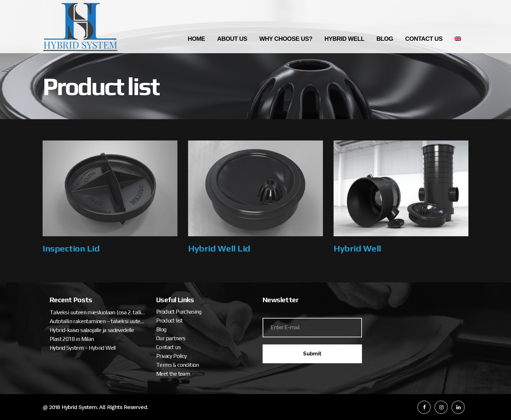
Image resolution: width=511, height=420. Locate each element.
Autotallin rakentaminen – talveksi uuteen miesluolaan (98, 321)
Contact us (168, 347)
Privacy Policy (171, 356)
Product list (169, 320)
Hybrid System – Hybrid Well (83, 348)
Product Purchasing (179, 312)
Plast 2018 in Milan (72, 339)
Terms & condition (178, 365)
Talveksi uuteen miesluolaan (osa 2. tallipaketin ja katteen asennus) (98, 312)
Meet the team (173, 374)
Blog (161, 329)
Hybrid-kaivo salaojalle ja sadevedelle (92, 330)
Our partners (171, 338)
